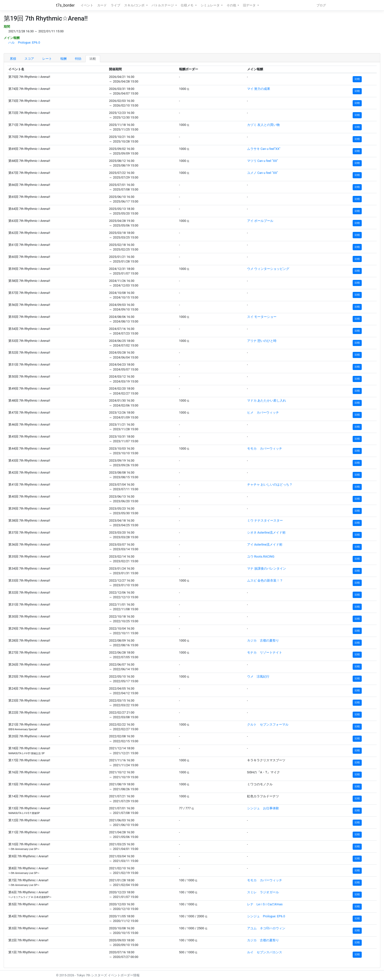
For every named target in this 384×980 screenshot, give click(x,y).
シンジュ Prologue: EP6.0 (266, 916)
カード (102, 5)
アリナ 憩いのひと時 (262, 341)
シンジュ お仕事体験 (263, 808)
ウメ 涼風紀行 (258, 676)
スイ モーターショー (262, 317)
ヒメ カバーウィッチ (263, 412)
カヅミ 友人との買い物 (263, 125)
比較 (93, 59)
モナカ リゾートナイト (265, 652)
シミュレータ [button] (210, 5)
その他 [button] (232, 5)
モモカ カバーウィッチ (265, 448)
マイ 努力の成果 (259, 89)
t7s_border (65, 5)
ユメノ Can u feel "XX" (263, 173)
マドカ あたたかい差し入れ (267, 400)
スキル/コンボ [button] (135, 5)
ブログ (321, 5)
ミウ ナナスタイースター (265, 520)
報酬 (63, 59)
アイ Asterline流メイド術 (265, 544)
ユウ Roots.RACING (261, 556)
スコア (29, 59)
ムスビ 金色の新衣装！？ (265, 580)
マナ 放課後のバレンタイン (267, 568)
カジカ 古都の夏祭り (263, 640)
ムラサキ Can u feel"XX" (264, 149)
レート (47, 59)
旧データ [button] (250, 5)
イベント (87, 5)
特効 (78, 59)
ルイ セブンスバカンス (265, 952)
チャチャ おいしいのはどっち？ (270, 484)
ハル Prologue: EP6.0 (24, 42)
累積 (13, 59)
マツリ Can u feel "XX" (263, 161)
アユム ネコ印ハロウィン (266, 928)
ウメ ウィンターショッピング (268, 269)
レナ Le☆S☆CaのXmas (265, 904)
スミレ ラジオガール (263, 892)
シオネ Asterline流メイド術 (266, 532)
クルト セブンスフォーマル (268, 724)
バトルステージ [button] (163, 5)
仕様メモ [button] (187, 5)
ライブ (115, 5)
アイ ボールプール (260, 221)
